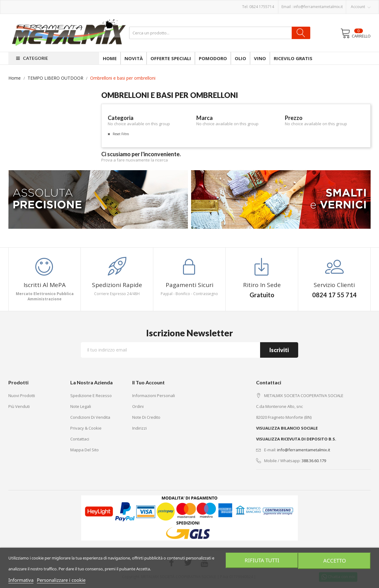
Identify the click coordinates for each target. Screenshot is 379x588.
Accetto (335, 560)
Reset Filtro (120, 134)
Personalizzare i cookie (61, 580)
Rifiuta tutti (261, 560)
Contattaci (80, 439)
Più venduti (19, 406)
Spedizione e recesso (91, 396)
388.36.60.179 (314, 461)
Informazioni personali (154, 396)
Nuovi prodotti (22, 396)
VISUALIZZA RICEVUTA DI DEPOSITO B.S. (296, 439)
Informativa (21, 580)
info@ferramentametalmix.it (318, 7)
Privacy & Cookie (86, 428)
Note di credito (146, 417)
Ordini (138, 406)
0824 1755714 (262, 7)
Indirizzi (139, 428)
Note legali (81, 406)
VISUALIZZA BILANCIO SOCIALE (287, 428)
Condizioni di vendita (90, 417)
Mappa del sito (85, 450)
